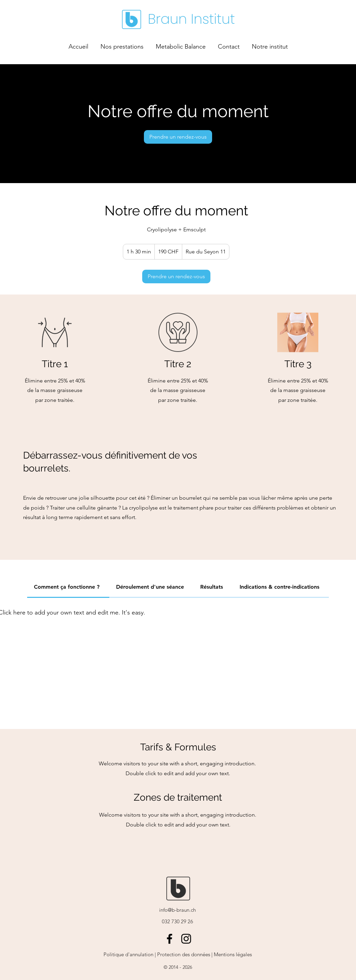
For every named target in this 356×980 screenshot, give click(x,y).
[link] (178, 137)
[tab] (68, 587)
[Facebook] (170, 939)
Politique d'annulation (128, 954)
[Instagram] (186, 939)
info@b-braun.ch (177, 910)
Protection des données (184, 954)
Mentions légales (232, 954)
